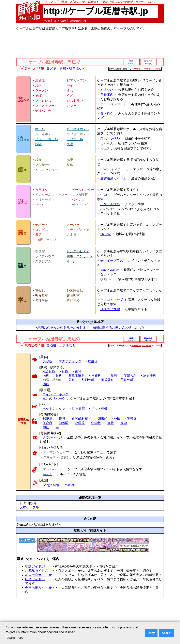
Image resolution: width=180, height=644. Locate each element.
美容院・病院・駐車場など (66, 68)
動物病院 (78, 409)
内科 (46, 376)
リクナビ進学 (110, 309)
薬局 (46, 384)
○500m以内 (137, 69)
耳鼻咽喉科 (77, 376)
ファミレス (43, 101)
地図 (131, 61)
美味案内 (107, 95)
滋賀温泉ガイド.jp (113, 178)
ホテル (40, 129)
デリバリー (43, 111)
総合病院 (49, 371)
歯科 (78, 371)
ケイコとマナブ (112, 300)
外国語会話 (75, 290)
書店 (38, 235)
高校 (111, 423)
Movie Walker (110, 270)
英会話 (40, 290)
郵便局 (47, 419)
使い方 (47, 21)
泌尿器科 (150, 376)
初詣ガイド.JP (35, 566)
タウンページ (52, 437)
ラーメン (42, 91)
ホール (72, 261)
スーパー (73, 225)
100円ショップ (46, 240)
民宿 (70, 144)
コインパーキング (56, 394)
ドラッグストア (78, 230)
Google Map (51, 485)
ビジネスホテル (78, 129)
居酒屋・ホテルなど (61, 345)
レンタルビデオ (78, 251)
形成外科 (107, 380)
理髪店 (93, 361)
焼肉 (38, 85)
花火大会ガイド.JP (38, 575)
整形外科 (88, 380)
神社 (46, 427)
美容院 (47, 361)
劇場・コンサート (80, 256)
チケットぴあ (110, 204)
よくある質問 (60, 21)
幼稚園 (64, 423)
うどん (72, 96)
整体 (70, 165)
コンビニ (42, 230)
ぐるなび (107, 90)
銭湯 (38, 160)
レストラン (75, 101)
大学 (124, 423)
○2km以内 (147, 69)
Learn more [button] (15, 638)
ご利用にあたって (78, 21)
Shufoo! (106, 234)
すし (70, 91)
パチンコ (78, 200)
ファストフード (46, 106)
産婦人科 (130, 376)
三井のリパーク (54, 398)
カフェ (72, 106)
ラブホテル (75, 139)
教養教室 (42, 295)
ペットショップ (54, 409)
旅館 (38, 144)
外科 (72, 380)
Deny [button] (151, 633)
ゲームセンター (83, 190)
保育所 (47, 423)
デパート (42, 225)
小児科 (112, 376)
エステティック (70, 361)
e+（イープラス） (113, 260)
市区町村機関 (81, 419)
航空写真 (148, 61)
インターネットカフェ (51, 195)
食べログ (107, 113)
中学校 (96, 423)
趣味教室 (73, 295)
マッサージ (43, 165)
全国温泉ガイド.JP (38, 588)
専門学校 (73, 301)
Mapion (70, 485)
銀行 (62, 419)
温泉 (70, 160)
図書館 (103, 419)
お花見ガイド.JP (37, 571)
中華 (70, 85)
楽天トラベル (110, 138)
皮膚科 (96, 376)
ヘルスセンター (46, 170)
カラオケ (42, 190)
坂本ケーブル (120, 28)
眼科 (59, 376)
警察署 (132, 419)
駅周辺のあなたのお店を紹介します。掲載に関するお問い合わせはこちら (91, 327)
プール (40, 205)
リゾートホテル (46, 139)
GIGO (104, 195)
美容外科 (127, 380)
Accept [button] (167, 633)
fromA (47, 474)
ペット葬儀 (99, 409)
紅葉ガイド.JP (35, 579)
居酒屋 (40, 80)
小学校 (80, 423)
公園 (117, 419)
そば (38, 96)
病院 (65, 371)
